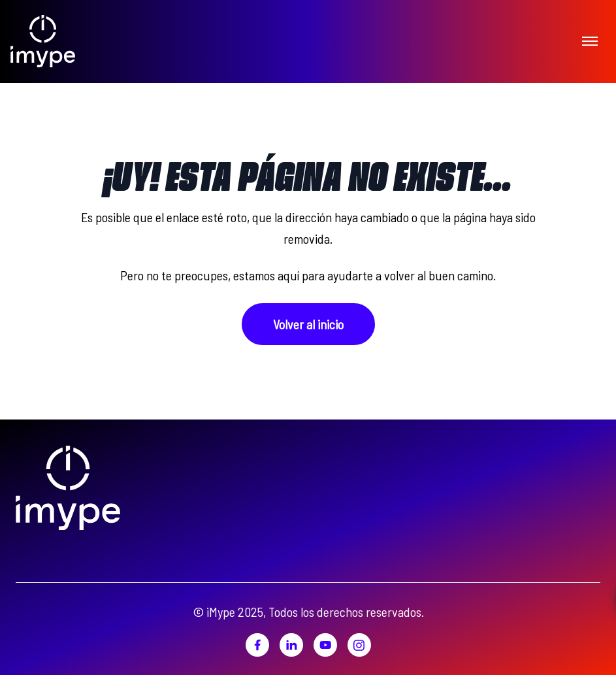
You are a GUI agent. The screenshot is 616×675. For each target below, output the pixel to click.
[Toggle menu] (590, 40)
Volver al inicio (308, 324)
